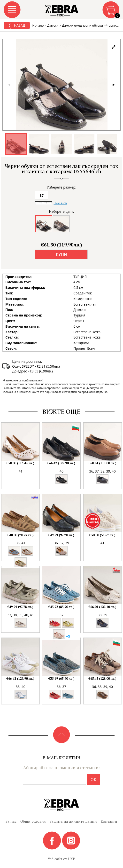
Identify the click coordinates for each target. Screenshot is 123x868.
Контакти (109, 821)
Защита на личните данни (73, 821)
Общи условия (33, 821)
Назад (17, 26)
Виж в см (60, 203)
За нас (11, 821)
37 (42, 195)
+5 (68, 636)
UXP (72, 859)
